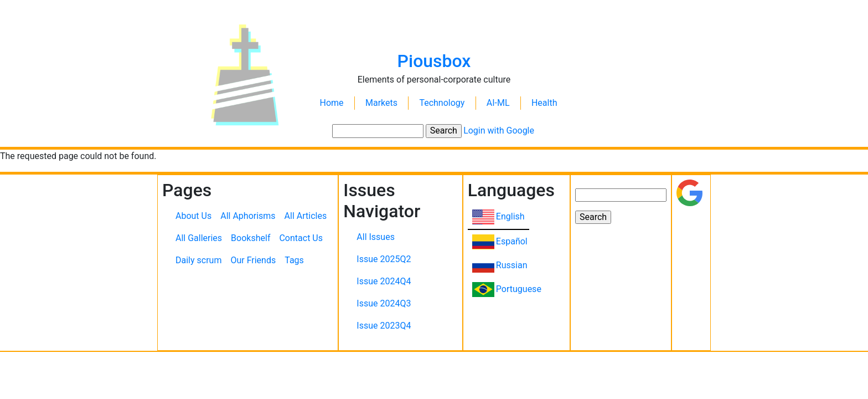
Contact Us (301, 238)
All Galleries (199, 238)
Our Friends (253, 260)
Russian (512, 265)
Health (544, 103)
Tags (294, 260)
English (510, 216)
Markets (381, 103)
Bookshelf (250, 238)
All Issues (376, 237)
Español (512, 241)
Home (332, 103)
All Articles (306, 216)
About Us (193, 216)
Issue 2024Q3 (384, 303)
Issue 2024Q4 (384, 281)
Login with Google (499, 131)
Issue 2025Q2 (384, 259)
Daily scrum (198, 260)
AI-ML (498, 103)
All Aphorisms (248, 216)
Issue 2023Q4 (384, 326)
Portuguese (519, 289)
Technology (442, 103)
